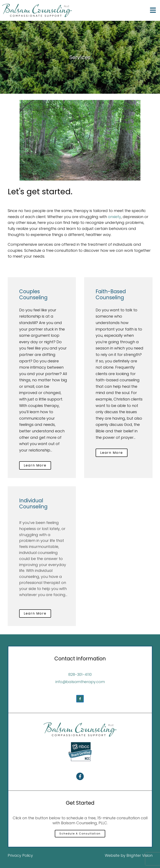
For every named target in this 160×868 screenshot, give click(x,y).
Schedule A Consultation (80, 834)
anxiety (114, 217)
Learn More (35, 465)
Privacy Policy (20, 855)
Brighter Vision (139, 855)
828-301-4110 (80, 674)
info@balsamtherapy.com (80, 682)
